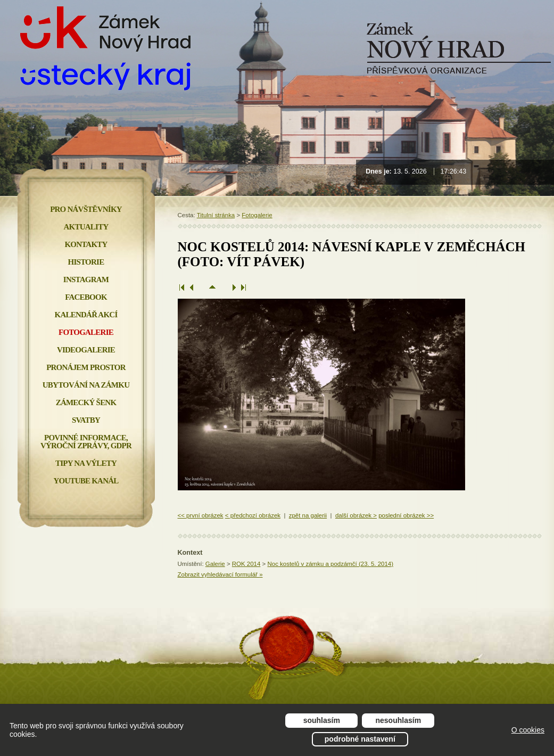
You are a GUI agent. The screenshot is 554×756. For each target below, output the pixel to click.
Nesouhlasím (399, 720)
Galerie (215, 564)
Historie (86, 262)
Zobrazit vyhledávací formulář (220, 574)
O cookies (528, 730)
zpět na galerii (308, 515)
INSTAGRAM (86, 280)
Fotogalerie (257, 215)
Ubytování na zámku (86, 385)
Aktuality (86, 227)
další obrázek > (356, 515)
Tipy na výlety (86, 463)
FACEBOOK (86, 297)
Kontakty (86, 244)
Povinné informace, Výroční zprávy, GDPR (86, 442)
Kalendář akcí (86, 315)
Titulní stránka (216, 215)
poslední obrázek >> (406, 515)
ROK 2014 (246, 564)
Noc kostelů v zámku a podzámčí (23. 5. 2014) (330, 564)
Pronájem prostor (86, 367)
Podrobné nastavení (360, 739)
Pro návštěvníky (86, 209)
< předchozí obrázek (253, 515)
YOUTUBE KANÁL (86, 481)
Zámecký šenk (86, 402)
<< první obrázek (201, 515)
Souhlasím (322, 720)
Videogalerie (86, 350)
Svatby (86, 420)
